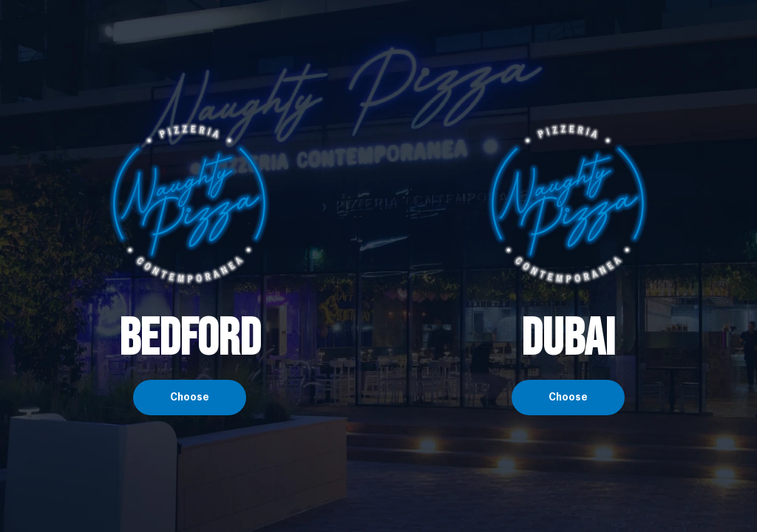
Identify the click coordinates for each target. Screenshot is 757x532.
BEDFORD (190, 339)
